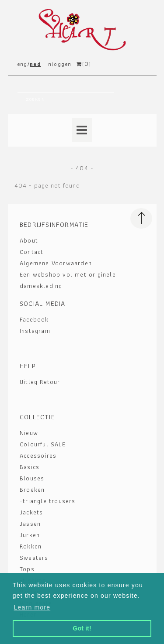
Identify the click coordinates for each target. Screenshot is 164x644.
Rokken (31, 546)
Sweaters (34, 558)
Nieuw (29, 433)
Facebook (34, 319)
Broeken (32, 490)
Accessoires (38, 456)
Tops (27, 569)
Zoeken (36, 99)
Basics (30, 467)
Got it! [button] (82, 628)
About (29, 240)
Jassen (30, 524)
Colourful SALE (43, 444)
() (84, 64)
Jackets (31, 512)
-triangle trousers (48, 501)
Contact (31, 252)
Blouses (32, 478)
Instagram (35, 331)
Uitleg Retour (40, 382)
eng (22, 64)
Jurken (30, 535)
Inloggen (59, 64)
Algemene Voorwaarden (56, 263)
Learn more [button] (32, 607)
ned (35, 64)
